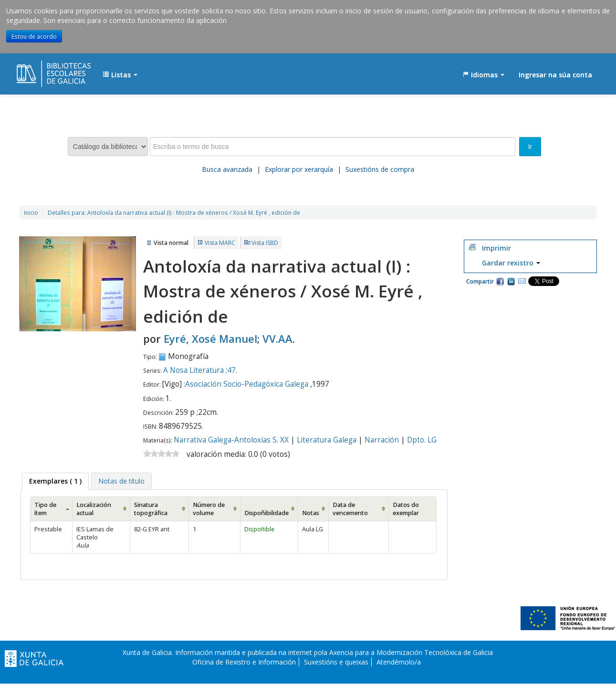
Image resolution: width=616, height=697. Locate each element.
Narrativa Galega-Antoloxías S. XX (231, 440)
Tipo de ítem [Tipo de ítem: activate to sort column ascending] (45, 509)
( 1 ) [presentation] (55, 481)
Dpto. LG (422, 440)
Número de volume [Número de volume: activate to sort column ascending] (209, 509)
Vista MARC (220, 243)
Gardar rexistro (511, 263)
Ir (530, 147)
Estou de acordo (34, 36)
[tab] (55, 481)
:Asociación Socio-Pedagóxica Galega (246, 384)
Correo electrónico (522, 281)
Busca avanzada (227, 169)
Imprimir (496, 248)
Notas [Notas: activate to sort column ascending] (311, 513)
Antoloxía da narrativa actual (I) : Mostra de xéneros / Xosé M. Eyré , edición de (174, 212)
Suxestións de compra (380, 169)
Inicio (31, 212)
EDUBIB (41, 70)
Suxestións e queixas (336, 662)
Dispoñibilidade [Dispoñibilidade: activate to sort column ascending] (266, 513)
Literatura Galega (327, 440)
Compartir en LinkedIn (511, 281)
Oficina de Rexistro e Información (244, 662)
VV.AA (277, 338)
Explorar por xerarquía (299, 169)
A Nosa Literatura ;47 (199, 370)
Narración (382, 440)
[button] (120, 75)
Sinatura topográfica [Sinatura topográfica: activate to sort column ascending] (151, 509)
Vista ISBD (265, 243)
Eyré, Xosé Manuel (210, 338)
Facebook (500, 281)
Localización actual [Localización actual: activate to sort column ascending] (94, 509)
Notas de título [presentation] (121, 481)
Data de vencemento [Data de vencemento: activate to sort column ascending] (350, 509)
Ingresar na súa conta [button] (555, 75)
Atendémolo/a (399, 662)
